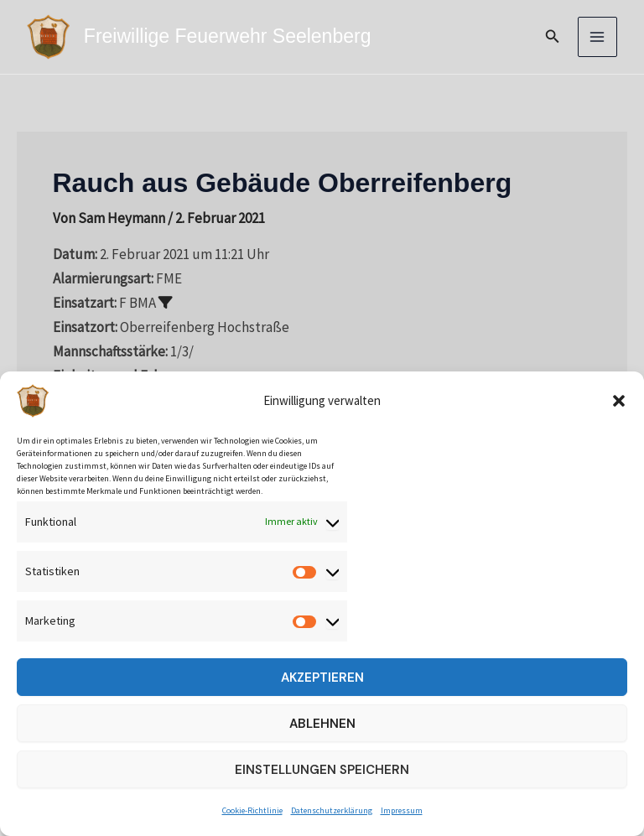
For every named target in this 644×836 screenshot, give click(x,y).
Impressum (402, 810)
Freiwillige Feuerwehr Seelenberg (227, 36)
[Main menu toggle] (598, 37)
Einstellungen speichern (322, 770)
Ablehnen (322, 724)
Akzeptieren (322, 678)
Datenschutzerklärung (332, 810)
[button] (619, 401)
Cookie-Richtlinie (252, 810)
